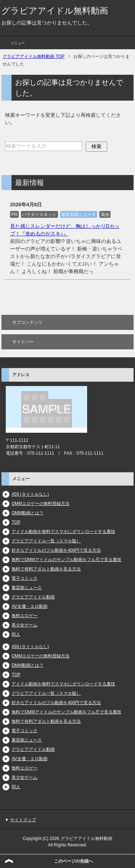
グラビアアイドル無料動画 (55, 11)
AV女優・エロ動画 (29, 606)
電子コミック (24, 578)
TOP (16, 522)
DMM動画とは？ (28, 513)
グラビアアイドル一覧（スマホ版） (46, 541)
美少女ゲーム (24, 625)
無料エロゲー (24, 616)
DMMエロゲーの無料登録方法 (40, 504)
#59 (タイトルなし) (30, 494)
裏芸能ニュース (27, 588)
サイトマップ (23, 820)
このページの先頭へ (73, 861)
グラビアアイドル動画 (33, 597)
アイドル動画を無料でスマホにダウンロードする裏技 (63, 532)
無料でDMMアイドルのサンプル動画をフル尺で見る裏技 (66, 560)
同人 (16, 634)
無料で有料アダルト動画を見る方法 (46, 569)
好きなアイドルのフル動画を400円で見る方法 (56, 550)
